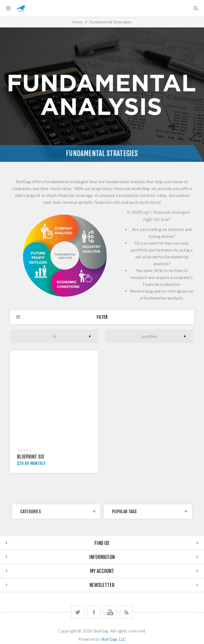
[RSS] (126, 612)
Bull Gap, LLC (114, 639)
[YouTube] (110, 612)
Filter (102, 317)
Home (77, 22)
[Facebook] (94, 612)
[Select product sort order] (149, 336)
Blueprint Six (31, 457)
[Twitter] (78, 612)
